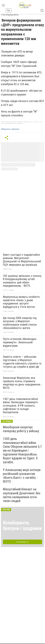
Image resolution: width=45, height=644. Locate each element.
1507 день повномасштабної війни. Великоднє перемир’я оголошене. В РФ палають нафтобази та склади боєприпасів (20, 406)
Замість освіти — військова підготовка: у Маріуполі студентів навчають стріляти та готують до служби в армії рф (22, 362)
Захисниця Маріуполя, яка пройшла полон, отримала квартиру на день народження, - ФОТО (22, 383)
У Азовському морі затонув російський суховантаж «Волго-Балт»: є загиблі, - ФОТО (22, 476)
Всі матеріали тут (23, 542)
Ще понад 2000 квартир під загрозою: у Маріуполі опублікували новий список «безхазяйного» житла (20, 323)
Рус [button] (9, 10)
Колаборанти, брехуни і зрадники (22, 526)
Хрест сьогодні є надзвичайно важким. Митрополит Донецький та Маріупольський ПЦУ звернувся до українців (22, 260)
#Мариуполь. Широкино (10, 129)
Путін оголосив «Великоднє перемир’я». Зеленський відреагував (20, 342)
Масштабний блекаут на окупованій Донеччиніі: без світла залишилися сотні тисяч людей (22, 495)
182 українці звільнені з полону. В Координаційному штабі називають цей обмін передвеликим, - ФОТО (22, 281)
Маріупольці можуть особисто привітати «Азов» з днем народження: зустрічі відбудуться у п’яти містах (21, 302)
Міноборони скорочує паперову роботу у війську (21, 429)
